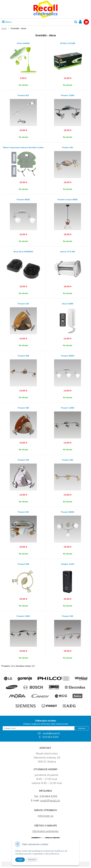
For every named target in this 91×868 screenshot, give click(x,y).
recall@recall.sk (50, 800)
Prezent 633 (23, 96)
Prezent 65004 (68, 512)
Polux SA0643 (23, 43)
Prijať (20, 860)
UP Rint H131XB (68, 43)
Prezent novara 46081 (68, 200)
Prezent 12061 (23, 616)
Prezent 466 (23, 408)
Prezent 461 (68, 148)
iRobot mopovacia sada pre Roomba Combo (23, 148)
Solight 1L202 (68, 564)
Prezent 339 (23, 460)
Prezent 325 (23, 304)
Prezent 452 (23, 512)
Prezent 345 (68, 616)
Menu (7, 22)
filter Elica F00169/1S (23, 252)
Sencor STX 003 (68, 252)
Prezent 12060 (68, 408)
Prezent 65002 (68, 356)
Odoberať (82, 728)
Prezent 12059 (68, 96)
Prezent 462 (68, 460)
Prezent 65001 (23, 200)
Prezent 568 (23, 564)
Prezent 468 (23, 356)
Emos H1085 (68, 304)
